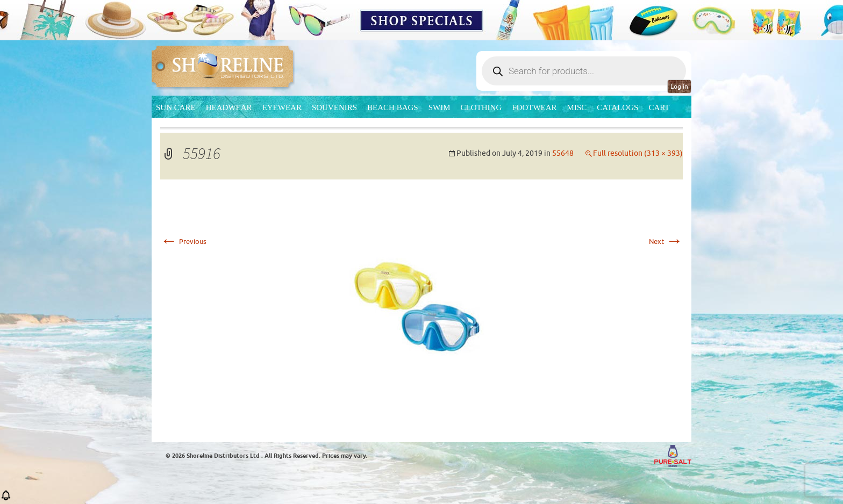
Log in (679, 87)
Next (666, 242)
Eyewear (282, 107)
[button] (6, 499)
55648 (563, 153)
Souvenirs (334, 107)
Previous (183, 242)
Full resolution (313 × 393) (638, 153)
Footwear (534, 107)
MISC (577, 107)
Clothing (481, 107)
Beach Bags (393, 107)
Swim (440, 107)
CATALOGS (617, 107)
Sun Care (176, 107)
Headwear (229, 107)
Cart (659, 107)
